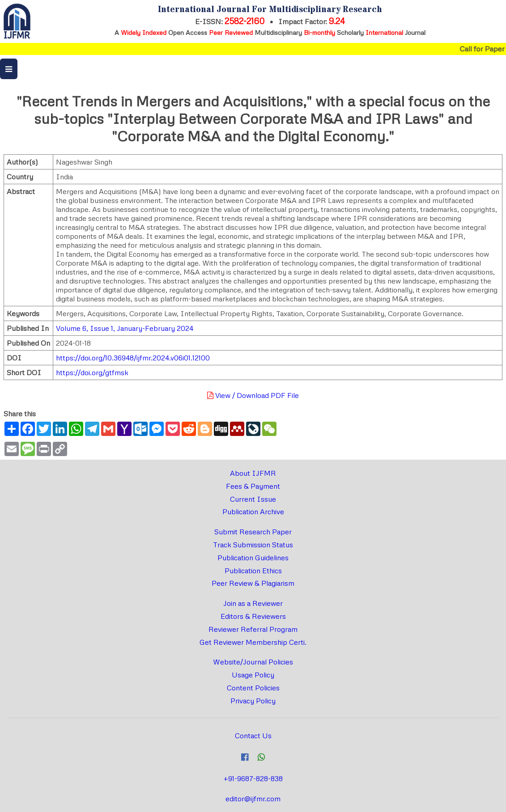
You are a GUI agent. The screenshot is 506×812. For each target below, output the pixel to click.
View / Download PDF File (253, 395)
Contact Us (253, 736)
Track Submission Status (253, 545)
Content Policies (253, 688)
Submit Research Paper (253, 532)
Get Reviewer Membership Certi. (253, 642)
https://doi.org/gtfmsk (92, 372)
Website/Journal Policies (253, 662)
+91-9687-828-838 (253, 778)
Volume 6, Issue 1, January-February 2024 (125, 328)
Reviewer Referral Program (253, 629)
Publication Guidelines (253, 558)
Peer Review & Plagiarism (253, 583)
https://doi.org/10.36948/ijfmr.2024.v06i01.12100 (133, 358)
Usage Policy (253, 675)
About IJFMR (253, 473)
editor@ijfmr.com (253, 799)
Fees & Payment (253, 486)
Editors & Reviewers (253, 616)
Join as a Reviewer (253, 603)
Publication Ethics (253, 571)
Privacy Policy (253, 701)
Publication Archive (253, 512)
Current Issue (253, 499)
